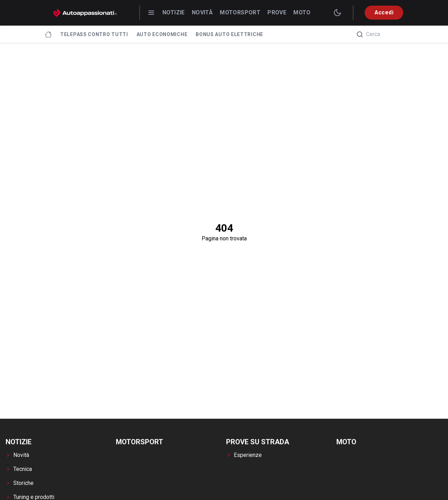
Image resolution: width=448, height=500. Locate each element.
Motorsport (240, 12)
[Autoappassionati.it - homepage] (85, 13)
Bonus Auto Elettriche (229, 34)
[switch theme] (337, 13)
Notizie (174, 12)
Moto (302, 12)
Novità (202, 12)
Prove (277, 12)
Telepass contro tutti (94, 34)
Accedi (384, 12)
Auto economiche (162, 34)
